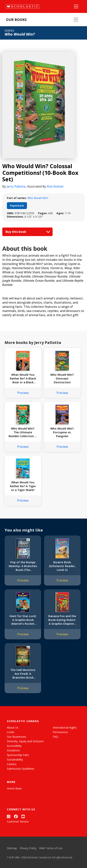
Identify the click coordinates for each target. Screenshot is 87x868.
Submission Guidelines (21, 769)
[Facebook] (16, 817)
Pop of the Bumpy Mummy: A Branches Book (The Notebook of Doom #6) (23, 566)
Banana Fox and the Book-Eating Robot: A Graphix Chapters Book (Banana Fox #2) (62, 620)
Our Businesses (17, 737)
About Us (13, 728)
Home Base (14, 788)
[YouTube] (23, 817)
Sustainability (15, 759)
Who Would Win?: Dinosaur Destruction (62, 378)
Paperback (17, 206)
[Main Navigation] (76, 6)
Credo (11, 732)
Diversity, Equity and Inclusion (25, 741)
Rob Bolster (55, 186)
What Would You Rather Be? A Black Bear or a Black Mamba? (23, 378)
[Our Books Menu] (76, 20)
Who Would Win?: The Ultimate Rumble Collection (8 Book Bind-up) (23, 432)
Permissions (60, 732)
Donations (13, 750)
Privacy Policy (28, 848)
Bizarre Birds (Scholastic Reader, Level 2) (62, 566)
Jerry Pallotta (16, 186)
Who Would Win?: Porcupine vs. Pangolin (62, 432)
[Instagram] (9, 817)
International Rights (65, 728)
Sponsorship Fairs (18, 755)
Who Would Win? (38, 198)
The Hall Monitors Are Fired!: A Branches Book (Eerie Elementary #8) (23, 674)
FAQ (55, 737)
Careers (12, 764)
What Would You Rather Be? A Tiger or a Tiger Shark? (23, 486)
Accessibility (14, 746)
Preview (23, 393)
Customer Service (18, 821)
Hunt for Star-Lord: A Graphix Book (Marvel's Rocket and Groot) (23, 620)
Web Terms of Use (51, 848)
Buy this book (27, 232)
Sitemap (12, 848)
